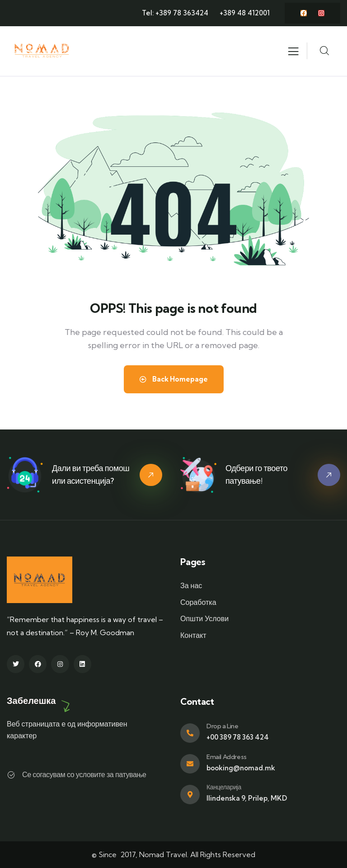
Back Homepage (174, 379)
